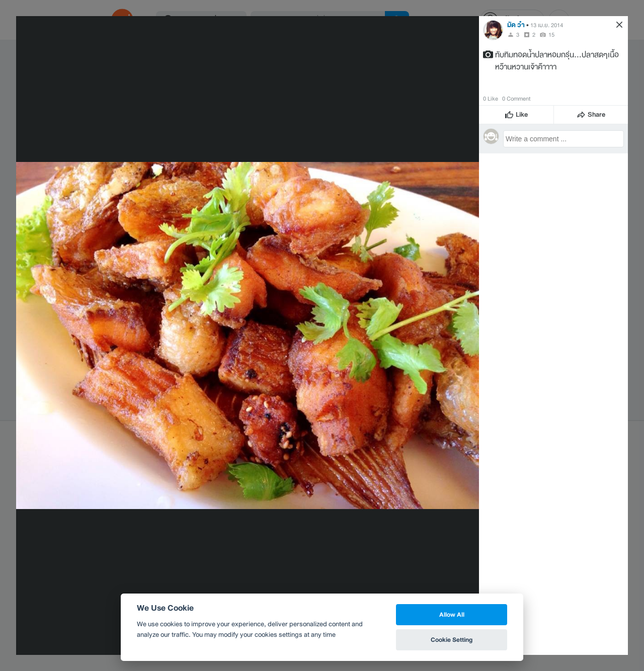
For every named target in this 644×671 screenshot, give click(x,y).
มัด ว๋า (516, 25)
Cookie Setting (452, 640)
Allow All (452, 614)
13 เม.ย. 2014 (547, 25)
